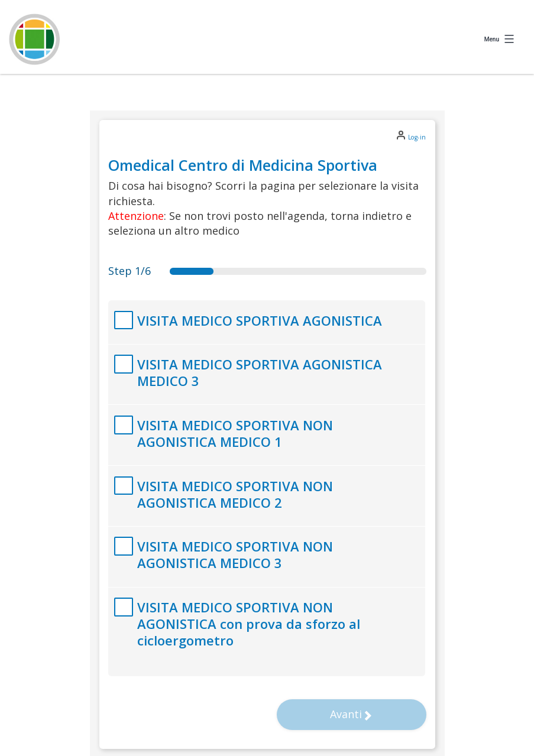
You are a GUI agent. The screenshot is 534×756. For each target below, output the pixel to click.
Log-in (417, 137)
